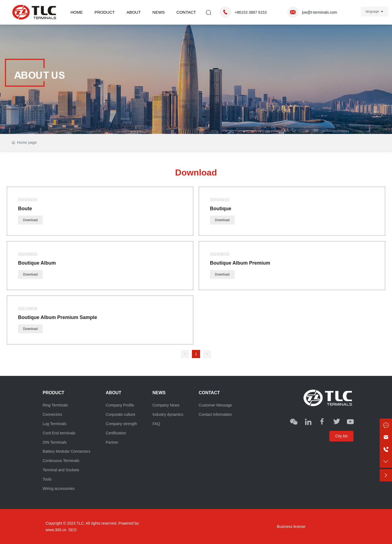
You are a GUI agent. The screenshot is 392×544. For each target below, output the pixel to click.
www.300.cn (56, 530)
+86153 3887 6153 (251, 12)
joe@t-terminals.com (320, 12)
